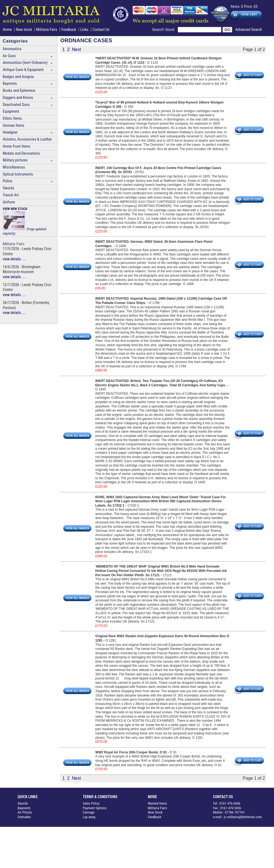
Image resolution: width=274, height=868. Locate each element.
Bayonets (10, 84)
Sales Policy (91, 803)
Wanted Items (157, 803)
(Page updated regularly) (24, 221)
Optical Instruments (18, 174)
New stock (25, 30)
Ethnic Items (12, 119)
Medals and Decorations (21, 153)
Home (7, 30)
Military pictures (15, 160)
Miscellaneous (14, 167)
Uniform (9, 202)
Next (76, 49)
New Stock (155, 812)
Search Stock (165, 30)
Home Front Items (17, 146)
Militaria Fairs (47, 30)
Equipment (11, 111)
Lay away (89, 817)
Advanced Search (248, 30)
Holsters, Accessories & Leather (27, 139)
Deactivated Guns (16, 105)
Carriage (89, 812)
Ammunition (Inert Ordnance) (25, 63)
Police (7, 181)
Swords (8, 188)
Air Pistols (25, 812)
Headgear (10, 132)
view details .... (14, 259)
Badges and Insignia (18, 77)
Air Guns (9, 56)
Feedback (69, 30)
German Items (14, 126)
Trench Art (11, 195)
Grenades (24, 817)
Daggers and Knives (18, 98)
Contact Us (101, 30)
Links (84, 30)
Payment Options (95, 808)
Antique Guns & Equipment (23, 70)
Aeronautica (12, 49)
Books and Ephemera (19, 91)
